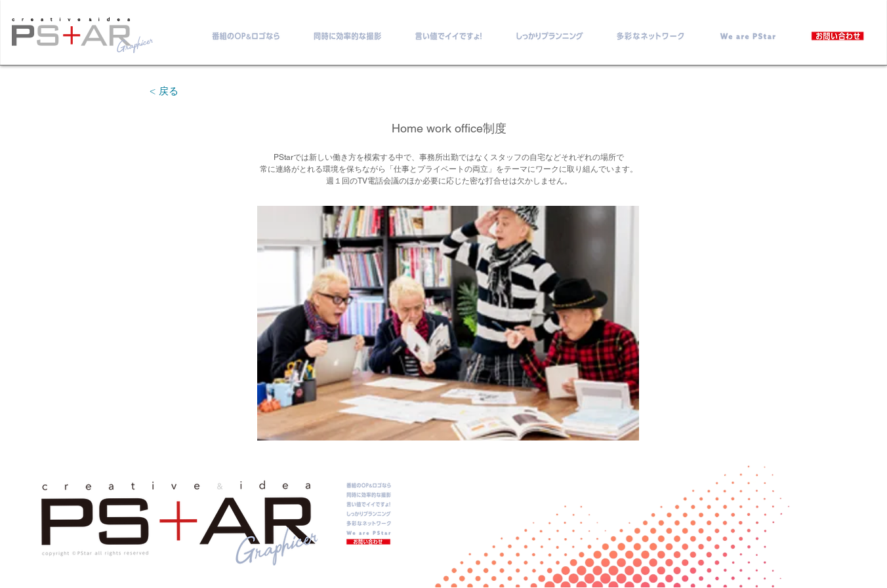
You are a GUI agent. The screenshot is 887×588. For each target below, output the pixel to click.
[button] (448, 323)
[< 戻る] (164, 91)
